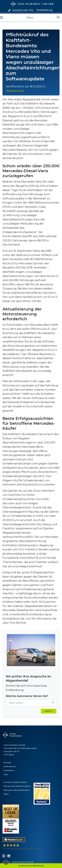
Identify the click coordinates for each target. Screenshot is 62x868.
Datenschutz (10, 766)
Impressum (9, 770)
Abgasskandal (15, 91)
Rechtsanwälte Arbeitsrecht (17, 790)
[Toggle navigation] (27, 17)
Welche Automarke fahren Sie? (27, 696)
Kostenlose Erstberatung (31, 866)
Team (6, 794)
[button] (6, 862)
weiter (49, 711)
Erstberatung (44, 10)
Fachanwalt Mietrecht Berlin (17, 786)
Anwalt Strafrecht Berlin (15, 782)
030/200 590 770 (21, 10)
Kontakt (7, 762)
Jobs (6, 774)
